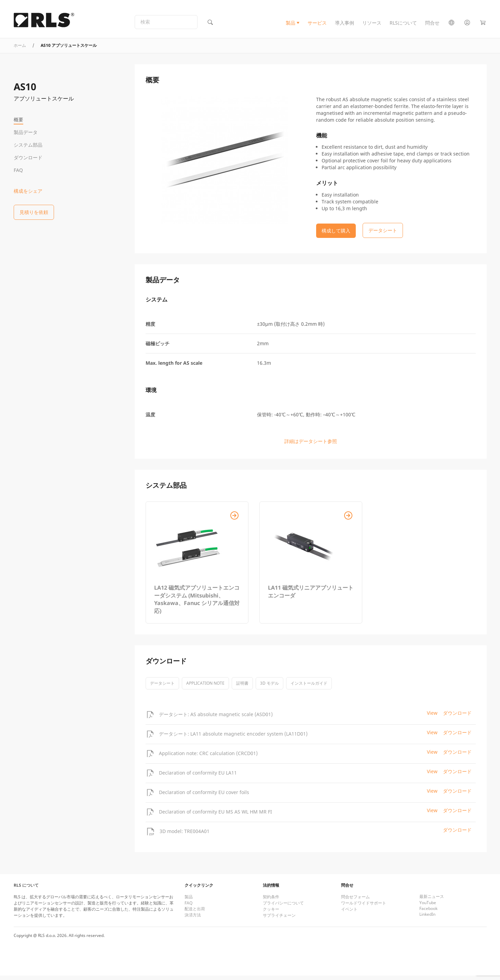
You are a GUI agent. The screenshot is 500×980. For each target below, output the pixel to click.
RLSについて (403, 25)
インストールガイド (309, 688)
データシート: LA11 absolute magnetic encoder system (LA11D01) (233, 738)
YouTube (428, 907)
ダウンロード (28, 157)
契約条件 (271, 901)
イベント (349, 914)
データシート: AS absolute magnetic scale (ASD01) (216, 719)
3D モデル (269, 688)
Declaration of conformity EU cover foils (204, 797)
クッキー (271, 914)
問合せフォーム (355, 901)
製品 (290, 25)
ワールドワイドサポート (364, 907)
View (432, 717)
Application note (205, 688)
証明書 (242, 688)
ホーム (20, 50)
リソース (372, 25)
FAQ (18, 170)
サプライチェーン (279, 920)
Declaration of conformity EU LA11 (198, 777)
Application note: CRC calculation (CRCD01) (208, 758)
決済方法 (193, 919)
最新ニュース (432, 901)
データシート (162, 688)
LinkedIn (427, 919)
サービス (317, 25)
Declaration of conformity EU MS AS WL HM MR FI (215, 816)
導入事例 (344, 25)
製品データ (26, 132)
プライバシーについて (283, 907)
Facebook (428, 913)
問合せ (432, 25)
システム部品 (28, 145)
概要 (18, 119)
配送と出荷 (195, 913)
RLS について (26, 890)
